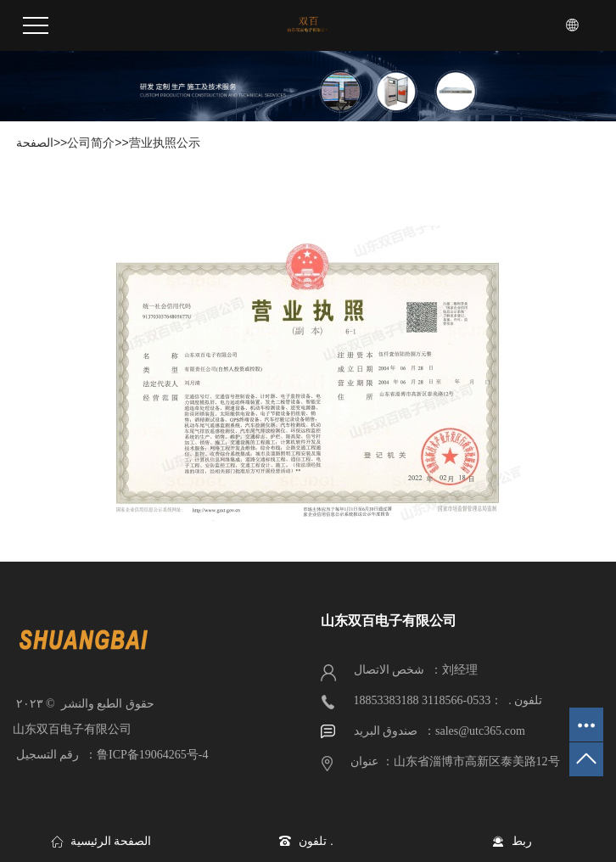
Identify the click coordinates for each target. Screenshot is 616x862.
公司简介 (91, 143)
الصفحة (33, 143)
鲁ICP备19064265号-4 (152, 755)
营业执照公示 (165, 143)
